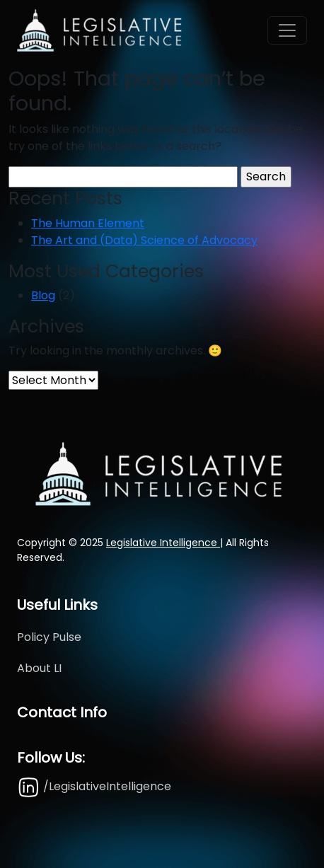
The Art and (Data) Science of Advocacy (144, 240)
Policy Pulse (49, 637)
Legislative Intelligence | (164, 543)
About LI (39, 668)
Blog (43, 295)
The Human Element (88, 223)
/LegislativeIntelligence (94, 786)
